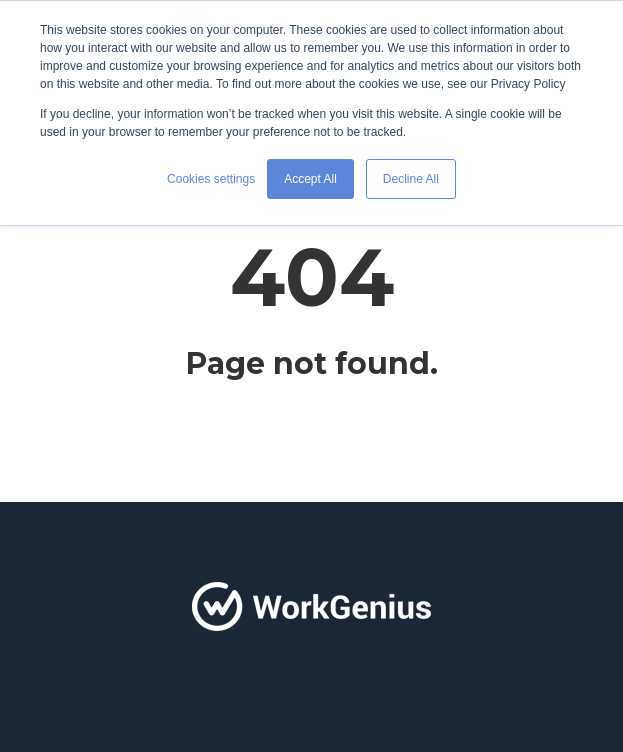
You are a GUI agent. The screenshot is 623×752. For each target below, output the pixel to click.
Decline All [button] (411, 179)
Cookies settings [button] (211, 179)
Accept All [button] (310, 179)
